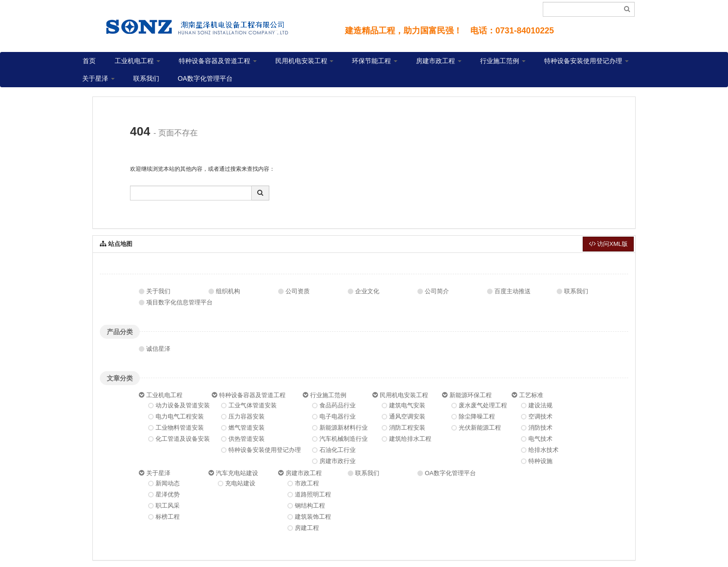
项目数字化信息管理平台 (179, 302)
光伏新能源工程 (480, 428)
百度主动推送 (513, 291)
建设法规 (540, 405)
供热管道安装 (247, 439)
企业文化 (367, 291)
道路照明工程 (313, 494)
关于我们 (158, 291)
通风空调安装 (407, 416)
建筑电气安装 (407, 405)
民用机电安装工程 (305, 61)
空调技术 (540, 416)
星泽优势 (168, 494)
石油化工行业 (338, 450)
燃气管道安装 (247, 428)
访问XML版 (608, 244)
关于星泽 (98, 78)
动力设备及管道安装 (183, 405)
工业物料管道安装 (180, 428)
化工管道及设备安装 (183, 439)
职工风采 (168, 506)
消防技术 (540, 428)
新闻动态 (168, 483)
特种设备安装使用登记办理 (586, 61)
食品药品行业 (338, 405)
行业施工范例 (503, 61)
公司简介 (437, 291)
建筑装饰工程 (313, 517)
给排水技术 (543, 450)
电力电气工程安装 (180, 416)
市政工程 (307, 483)
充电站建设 (240, 483)
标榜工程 (168, 517)
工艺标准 (531, 395)
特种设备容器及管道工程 (218, 61)
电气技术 (540, 439)
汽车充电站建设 (237, 473)
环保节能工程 (375, 61)
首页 (89, 61)
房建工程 (307, 528)
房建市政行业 (338, 461)
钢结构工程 (310, 506)
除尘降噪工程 (477, 416)
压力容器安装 (247, 416)
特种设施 (540, 461)
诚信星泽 (158, 349)
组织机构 (228, 291)
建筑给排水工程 (410, 439)
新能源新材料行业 (344, 428)
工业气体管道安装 (253, 405)
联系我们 (146, 78)
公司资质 (298, 291)
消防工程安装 (407, 428)
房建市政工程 (439, 61)
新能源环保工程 (471, 395)
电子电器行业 (338, 416)
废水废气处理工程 (483, 405)
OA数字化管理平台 (205, 78)
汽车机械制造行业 (344, 439)
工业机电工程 (137, 61)
